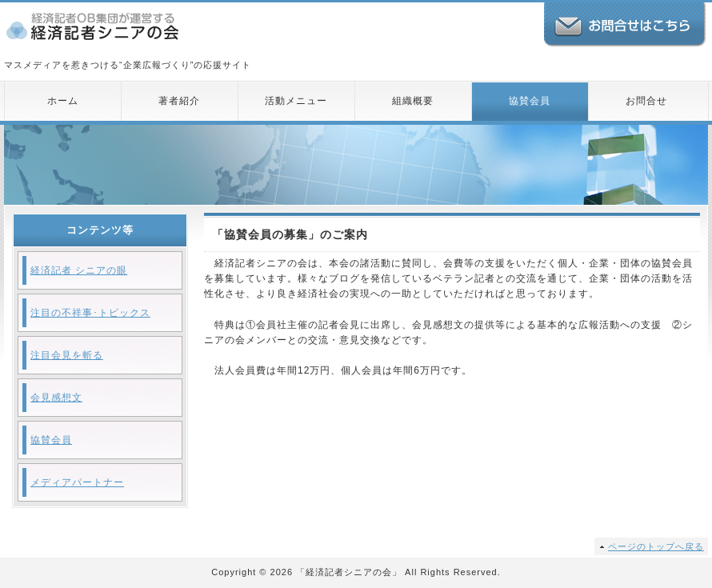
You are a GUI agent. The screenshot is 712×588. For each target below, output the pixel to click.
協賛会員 (530, 101)
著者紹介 (179, 101)
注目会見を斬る (67, 355)
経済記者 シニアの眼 (79, 270)
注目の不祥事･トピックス (90, 313)
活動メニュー (296, 101)
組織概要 (413, 101)
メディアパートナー (77, 482)
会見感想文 (56, 398)
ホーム (63, 101)
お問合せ (646, 101)
